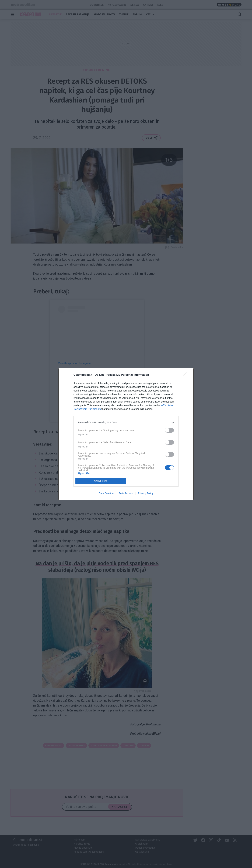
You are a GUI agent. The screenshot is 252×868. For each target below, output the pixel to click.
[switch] (169, 430)
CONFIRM (101, 481)
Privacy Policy (146, 493)
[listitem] (126, 423)
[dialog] (126, 434)
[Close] (187, 375)
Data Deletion (106, 493)
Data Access (126, 493)
